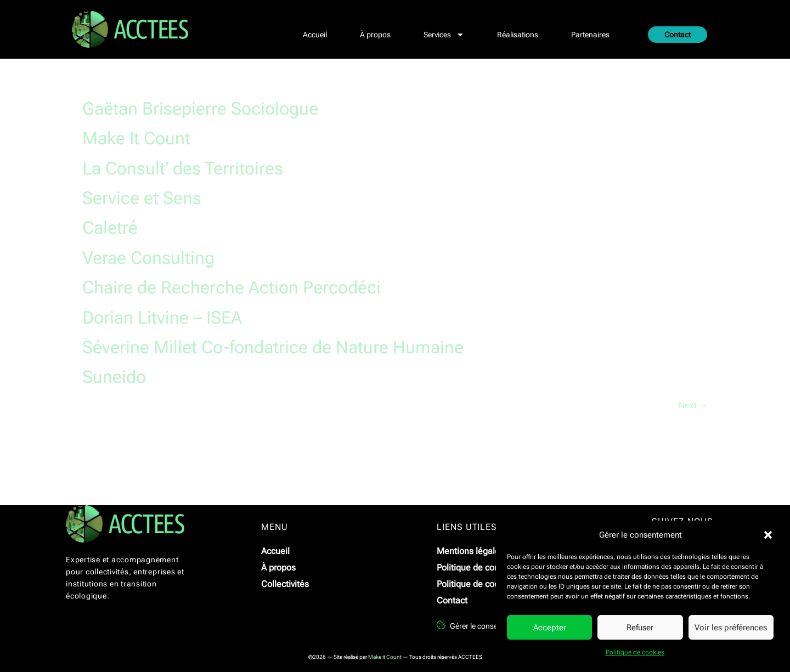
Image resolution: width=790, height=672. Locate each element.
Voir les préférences (731, 628)
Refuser (640, 628)
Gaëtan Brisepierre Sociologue (200, 109)
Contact (678, 35)
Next (693, 405)
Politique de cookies (635, 652)
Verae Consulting (148, 258)
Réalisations (518, 35)
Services (444, 35)
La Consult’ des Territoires (183, 168)
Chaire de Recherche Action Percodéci (232, 287)
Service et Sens (142, 198)
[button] (768, 535)
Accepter (550, 628)
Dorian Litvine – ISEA (162, 318)
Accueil (315, 35)
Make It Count (136, 138)
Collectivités (285, 584)
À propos (375, 35)
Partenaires (590, 35)
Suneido (114, 377)
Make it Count (385, 657)
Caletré (110, 228)
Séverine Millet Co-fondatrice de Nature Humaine (273, 347)
